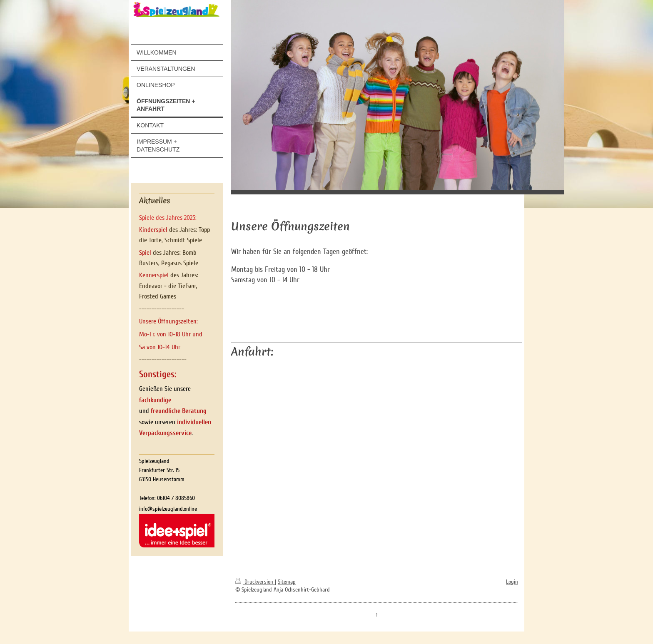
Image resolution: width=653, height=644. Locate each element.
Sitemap (287, 582)
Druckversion (255, 582)
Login (512, 582)
